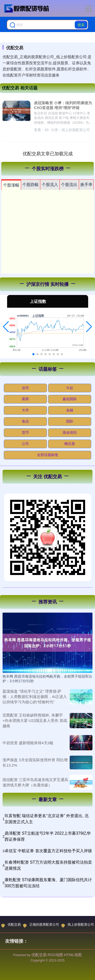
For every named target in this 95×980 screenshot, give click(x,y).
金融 (70, 410)
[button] (6, 327)
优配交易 (11, 925)
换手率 (86, 185)
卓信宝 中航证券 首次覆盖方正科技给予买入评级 (48, 851)
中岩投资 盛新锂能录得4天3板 (28, 743)
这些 (25, 388)
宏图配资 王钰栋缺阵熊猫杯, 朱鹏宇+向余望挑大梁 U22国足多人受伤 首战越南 (35, 720)
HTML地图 (73, 955)
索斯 (25, 399)
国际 (70, 421)
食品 (25, 421)
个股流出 (69, 185)
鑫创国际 (70, 399)
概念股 (70, 444)
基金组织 (70, 432)
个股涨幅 (11, 185)
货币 (25, 432)
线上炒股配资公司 (78, 925)
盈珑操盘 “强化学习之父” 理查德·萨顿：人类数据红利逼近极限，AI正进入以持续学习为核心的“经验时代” (35, 697)
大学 (25, 410)
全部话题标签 (48, 455)
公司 (25, 444)
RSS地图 (55, 955)
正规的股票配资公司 (41, 925)
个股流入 (50, 185)
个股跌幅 (30, 185)
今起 (70, 388)
